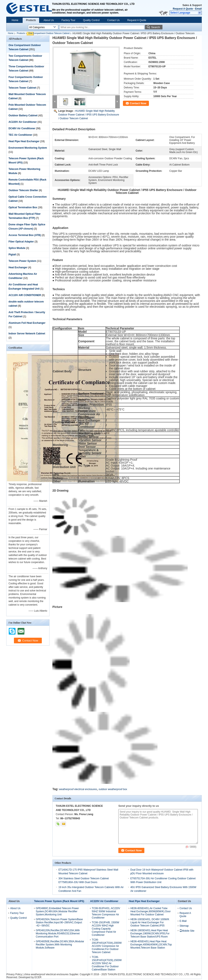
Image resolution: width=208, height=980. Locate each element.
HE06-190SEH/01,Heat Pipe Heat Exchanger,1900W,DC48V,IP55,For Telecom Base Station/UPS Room (150, 934)
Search (156, 27)
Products (31, 20)
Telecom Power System (22, 261)
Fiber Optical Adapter (21, 242)
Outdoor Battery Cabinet (23, 115)
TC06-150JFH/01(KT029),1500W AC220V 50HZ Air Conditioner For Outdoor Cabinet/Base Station (107, 963)
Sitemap (184, 926)
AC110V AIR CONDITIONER (25, 295)
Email (198, 9)
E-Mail (183, 921)
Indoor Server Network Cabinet (27, 334)
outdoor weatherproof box (113, 789)
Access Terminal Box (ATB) (25, 235)
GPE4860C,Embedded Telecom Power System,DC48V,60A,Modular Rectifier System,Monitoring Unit (57, 911)
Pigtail (12, 255)
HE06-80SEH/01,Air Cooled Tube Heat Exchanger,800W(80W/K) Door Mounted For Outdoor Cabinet (150, 911)
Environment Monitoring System (28, 148)
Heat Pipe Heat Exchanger (24, 141)
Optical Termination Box (23, 207)
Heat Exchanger (18, 267)
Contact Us (113, 20)
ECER (38, 977)
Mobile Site (187, 931)
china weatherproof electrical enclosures (46, 974)
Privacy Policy (14, 974)
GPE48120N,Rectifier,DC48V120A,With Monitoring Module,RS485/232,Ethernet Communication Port (58, 934)
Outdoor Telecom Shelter (23, 190)
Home (15, 20)
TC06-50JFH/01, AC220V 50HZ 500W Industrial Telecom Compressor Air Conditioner (106, 913)
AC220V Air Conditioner (23, 122)
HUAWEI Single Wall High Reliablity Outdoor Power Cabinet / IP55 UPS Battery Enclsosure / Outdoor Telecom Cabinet (89, 115)
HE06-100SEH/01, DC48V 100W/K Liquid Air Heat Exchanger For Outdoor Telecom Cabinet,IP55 (150, 922)
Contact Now (138, 103)
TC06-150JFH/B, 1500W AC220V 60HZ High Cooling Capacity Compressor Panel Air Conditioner (105, 929)
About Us (49, 20)
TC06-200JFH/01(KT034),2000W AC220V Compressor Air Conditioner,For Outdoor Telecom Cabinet (107, 946)
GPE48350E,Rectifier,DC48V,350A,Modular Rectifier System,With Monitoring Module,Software (60, 945)
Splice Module (17, 248)
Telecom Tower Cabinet (22, 88)
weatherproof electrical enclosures (78, 789)
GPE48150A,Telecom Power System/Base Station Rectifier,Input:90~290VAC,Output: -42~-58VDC (59, 922)
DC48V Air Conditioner (22, 128)
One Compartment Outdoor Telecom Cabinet (49, 33)
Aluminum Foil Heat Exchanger (27, 323)
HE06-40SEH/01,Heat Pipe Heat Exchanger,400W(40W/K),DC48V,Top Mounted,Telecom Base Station (151, 945)
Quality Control (91, 20)
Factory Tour (68, 20)
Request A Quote (183, 9)
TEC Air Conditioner (20, 135)
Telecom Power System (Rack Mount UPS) (59, 901)
